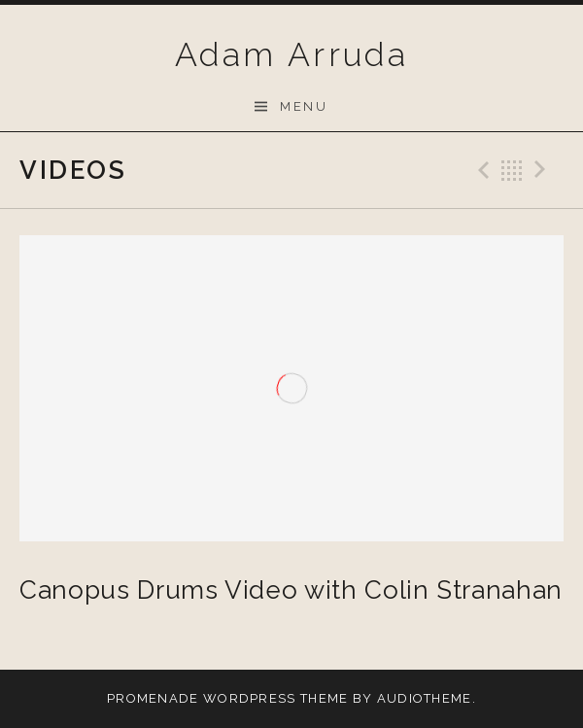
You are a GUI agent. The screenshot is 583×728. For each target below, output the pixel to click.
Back (512, 170)
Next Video (543, 170)
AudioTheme (425, 698)
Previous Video (481, 170)
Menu (304, 106)
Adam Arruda (291, 54)
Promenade (153, 698)
